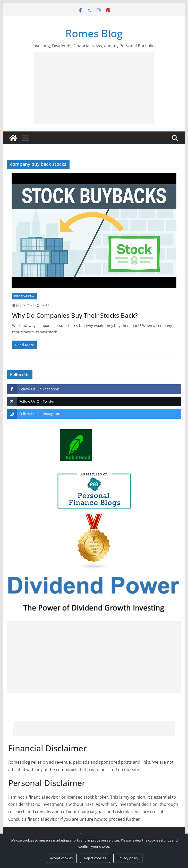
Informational (25, 296)
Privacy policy (128, 858)
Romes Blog (94, 33)
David (45, 305)
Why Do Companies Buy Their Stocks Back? (75, 315)
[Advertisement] (111, 88)
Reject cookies (95, 858)
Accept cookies (61, 858)
